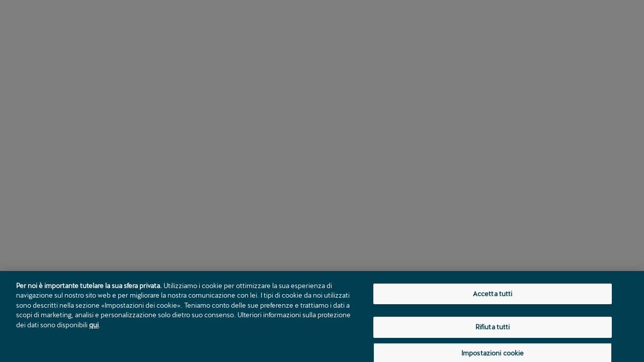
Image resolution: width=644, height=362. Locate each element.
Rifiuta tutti (493, 329)
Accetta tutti (493, 296)
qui (94, 327)
